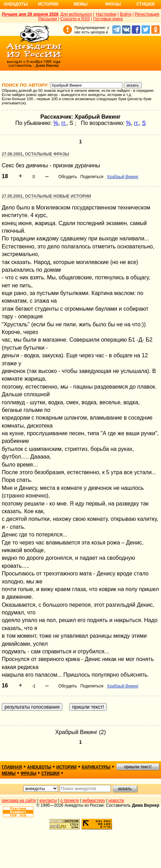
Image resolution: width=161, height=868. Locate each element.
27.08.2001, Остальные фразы (35, 154)
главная (12, 767)
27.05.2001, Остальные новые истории (46, 196)
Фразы (113, 4)
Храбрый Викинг (123, 177)
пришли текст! (138, 767)
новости (116, 801)
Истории (48, 4)
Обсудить (68, 177)
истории (67, 767)
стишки (50, 773)
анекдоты (39, 767)
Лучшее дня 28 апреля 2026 (30, 14)
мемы (9, 773)
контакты (48, 801)
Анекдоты (16, 4)
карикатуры (96, 767)
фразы (28, 773)
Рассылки (48, 19)
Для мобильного (76, 14)
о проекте (70, 801)
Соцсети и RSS (75, 19)
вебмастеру (94, 801)
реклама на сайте (19, 801)
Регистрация (147, 14)
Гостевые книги (108, 19)
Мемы (81, 4)
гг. (64, 123)
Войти (126, 14)
